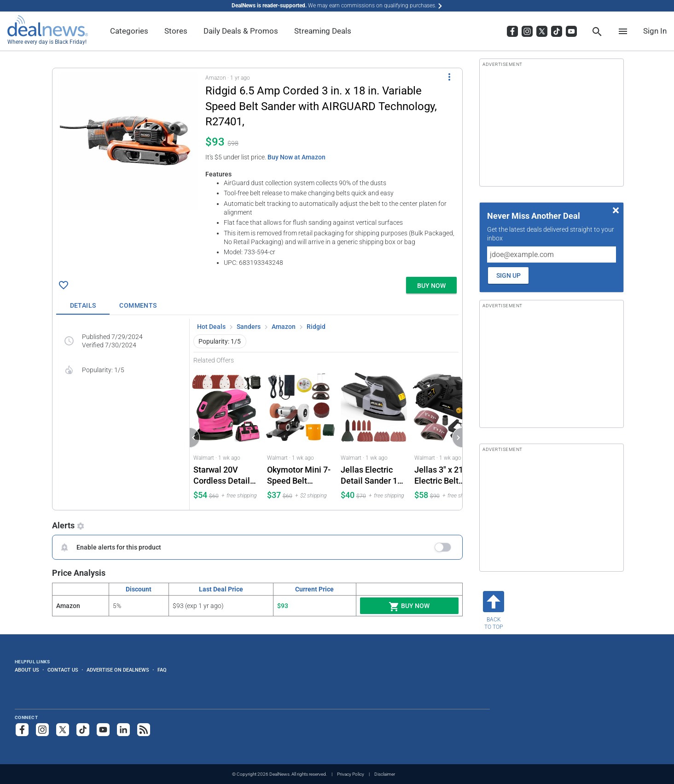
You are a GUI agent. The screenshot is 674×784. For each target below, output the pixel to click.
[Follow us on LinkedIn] (123, 730)
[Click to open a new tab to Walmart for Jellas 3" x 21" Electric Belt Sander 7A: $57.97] (447, 437)
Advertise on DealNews (118, 670)
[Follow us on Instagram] (42, 730)
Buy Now (409, 607)
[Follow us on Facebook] (22, 730)
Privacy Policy (351, 774)
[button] (257, 171)
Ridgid (316, 327)
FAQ (162, 670)
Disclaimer (385, 774)
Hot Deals (211, 327)
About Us (27, 670)
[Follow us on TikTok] (83, 730)
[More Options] (449, 76)
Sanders (249, 327)
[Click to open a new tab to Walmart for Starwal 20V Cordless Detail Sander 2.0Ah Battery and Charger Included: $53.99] (227, 437)
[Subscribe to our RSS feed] (144, 730)
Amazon (284, 327)
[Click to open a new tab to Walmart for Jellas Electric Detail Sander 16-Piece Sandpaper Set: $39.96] (374, 437)
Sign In (655, 31)
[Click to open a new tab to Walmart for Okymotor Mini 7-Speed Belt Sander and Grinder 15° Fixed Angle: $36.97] (300, 437)
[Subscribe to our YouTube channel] (103, 730)
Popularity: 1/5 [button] (220, 341)
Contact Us (63, 670)
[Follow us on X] (63, 730)
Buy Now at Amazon (296, 157)
